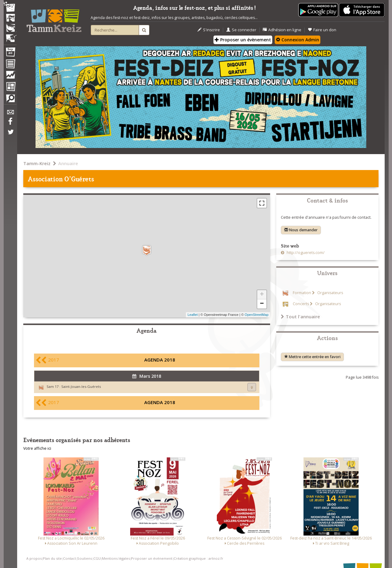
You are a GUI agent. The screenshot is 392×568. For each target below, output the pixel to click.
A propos (34, 558)
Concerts (301, 304)
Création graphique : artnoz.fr (198, 558)
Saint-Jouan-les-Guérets (81, 386)
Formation (302, 293)
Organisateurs (330, 293)
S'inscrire (209, 30)
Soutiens (85, 558)
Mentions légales (116, 558)
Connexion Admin (298, 40)
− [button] (262, 304)
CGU (97, 558)
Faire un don (322, 30)
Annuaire (68, 163)
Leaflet (192, 315)
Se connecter (241, 30)
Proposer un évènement (243, 40)
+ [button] (262, 295)
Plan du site (52, 558)
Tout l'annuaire (300, 316)
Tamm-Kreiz (37, 163)
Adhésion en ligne (282, 30)
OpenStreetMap (257, 315)
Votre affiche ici (37, 448)
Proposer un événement (152, 558)
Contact (70, 558)
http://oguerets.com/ (305, 253)
